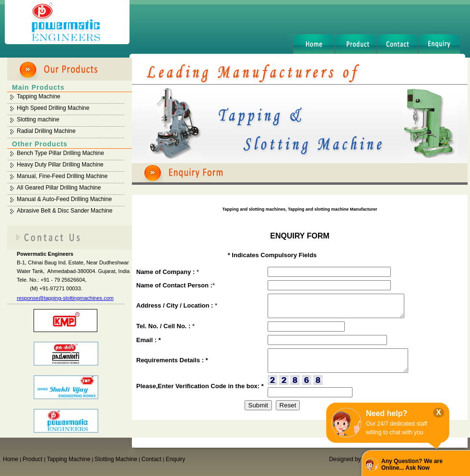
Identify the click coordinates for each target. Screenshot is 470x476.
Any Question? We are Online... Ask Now (412, 464)
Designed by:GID (351, 459)
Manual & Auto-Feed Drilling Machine (64, 199)
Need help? (387, 413)
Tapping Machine (39, 96)
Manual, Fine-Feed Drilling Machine (62, 176)
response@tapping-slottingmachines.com (65, 298)
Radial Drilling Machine (46, 131)
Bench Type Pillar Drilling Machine (60, 153)
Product (33, 459)
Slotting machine (38, 119)
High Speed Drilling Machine (53, 108)
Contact (151, 459)
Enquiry (175, 459)
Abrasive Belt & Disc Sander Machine (65, 211)
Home (11, 459)
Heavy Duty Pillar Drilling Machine (60, 165)
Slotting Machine (116, 459)
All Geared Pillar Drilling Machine (59, 188)
